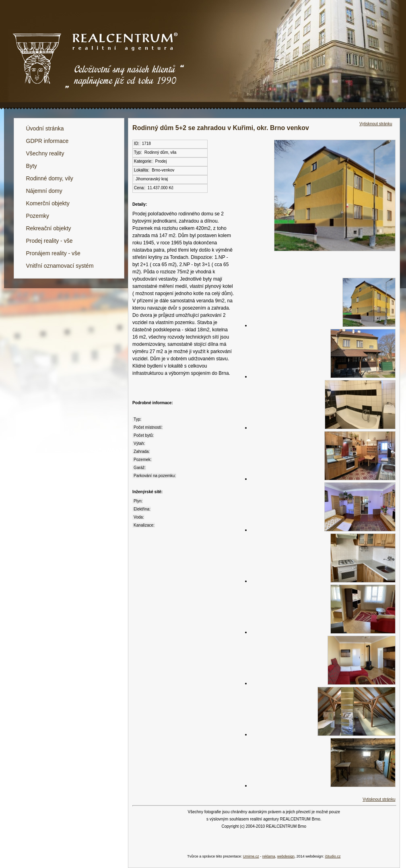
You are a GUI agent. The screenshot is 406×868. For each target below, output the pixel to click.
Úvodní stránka (45, 128)
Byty (32, 166)
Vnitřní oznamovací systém (60, 266)
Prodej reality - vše (49, 241)
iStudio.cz (333, 856)
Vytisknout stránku (376, 124)
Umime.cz (251, 856)
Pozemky (38, 216)
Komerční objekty (48, 203)
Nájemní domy (44, 191)
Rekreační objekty (49, 228)
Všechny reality (45, 153)
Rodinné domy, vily (50, 178)
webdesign (286, 856)
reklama (269, 856)
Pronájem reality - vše (53, 253)
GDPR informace (47, 141)
